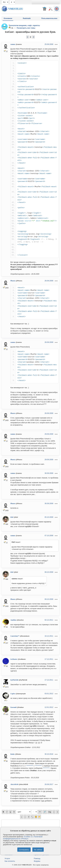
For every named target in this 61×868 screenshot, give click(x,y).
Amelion (13, 620)
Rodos (13, 754)
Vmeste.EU (16, 9)
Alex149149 (14, 784)
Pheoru (13, 281)
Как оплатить (10, 861)
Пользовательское (49, 18)
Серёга (13, 694)
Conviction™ (15, 636)
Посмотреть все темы (26, 28)
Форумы (37, 861)
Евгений (13, 707)
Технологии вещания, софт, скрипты (24, 25)
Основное (8, 18)
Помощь (37, 858)
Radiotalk (27, 18)
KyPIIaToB (14, 680)
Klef (12, 517)
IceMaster (14, 659)
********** (30, 766)
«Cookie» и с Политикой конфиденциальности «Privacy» (23, 838)
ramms (13, 44)
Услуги (7, 858)
